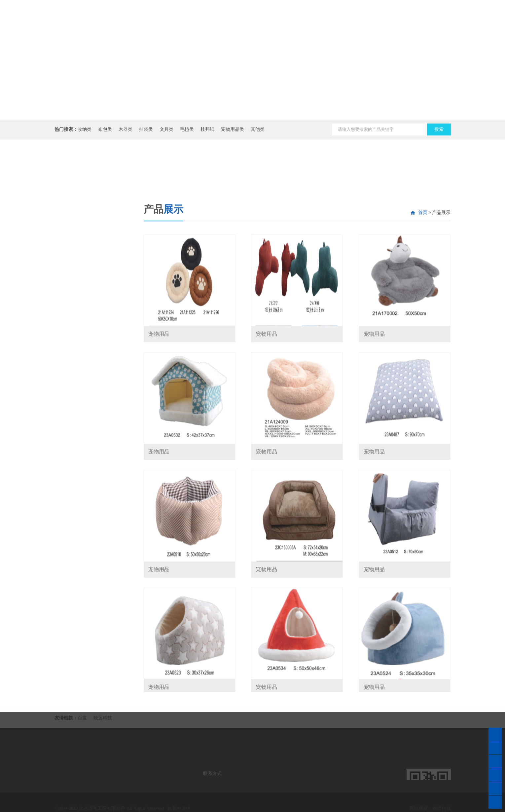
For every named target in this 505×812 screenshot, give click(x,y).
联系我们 (403, 19)
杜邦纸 (207, 132)
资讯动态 (330, 19)
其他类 (258, 132)
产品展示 (367, 26)
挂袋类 (146, 132)
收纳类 (85, 132)
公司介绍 (294, 19)
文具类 (166, 132)
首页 (423, 287)
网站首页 (258, 19)
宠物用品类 (233, 132)
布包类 (105, 132)
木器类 (126, 132)
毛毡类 (187, 132)
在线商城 (439, 19)
